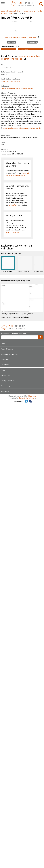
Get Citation (12, 42)
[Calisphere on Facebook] (31, 401)
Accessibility (6, 386)
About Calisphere (7, 349)
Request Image (32, 42)
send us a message (12, 232)
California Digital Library (27, 398)
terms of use (13, 205)
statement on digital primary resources (17, 174)
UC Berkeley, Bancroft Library (11, 11)
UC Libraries (32, 396)
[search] (41, 4)
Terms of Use (6, 375)
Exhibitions (5, 365)
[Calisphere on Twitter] (26, 401)
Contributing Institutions (10, 354)
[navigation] (3, 4)
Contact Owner (22, 49)
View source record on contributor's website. (21, 58)
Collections (5, 360)
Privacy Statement (8, 381)
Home (3, 344)
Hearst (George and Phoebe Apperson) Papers (17, 88)
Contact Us (5, 391)
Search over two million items (14, 334)
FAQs (3, 370)
